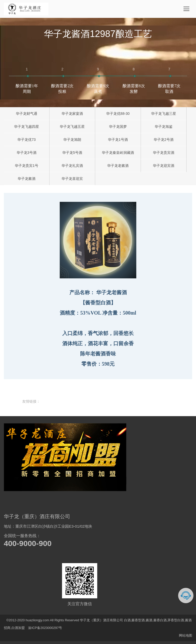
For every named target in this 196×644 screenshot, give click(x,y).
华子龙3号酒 (27, 153)
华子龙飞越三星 (164, 114)
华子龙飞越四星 (27, 127)
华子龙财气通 (27, 114)
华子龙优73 (27, 140)
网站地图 (186, 635)
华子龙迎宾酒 (164, 166)
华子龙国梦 (118, 127)
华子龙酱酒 (27, 179)
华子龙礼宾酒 (72, 166)
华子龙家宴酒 (72, 114)
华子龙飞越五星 (72, 127)
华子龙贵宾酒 (164, 153)
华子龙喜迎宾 (72, 179)
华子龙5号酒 (72, 153)
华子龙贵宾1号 (27, 166)
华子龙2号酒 (164, 140)
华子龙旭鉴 (164, 127)
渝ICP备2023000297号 (45, 628)
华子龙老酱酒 (118, 166)
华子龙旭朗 (72, 140)
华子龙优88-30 (118, 114)
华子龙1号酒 (118, 140)
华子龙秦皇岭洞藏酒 (118, 153)
